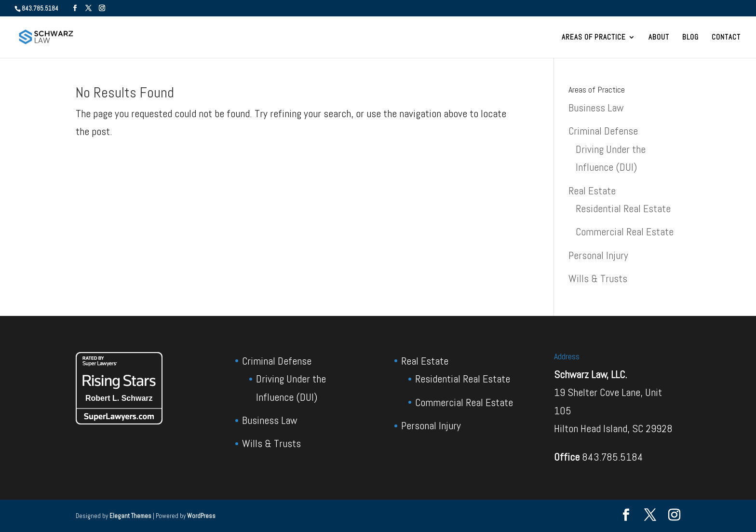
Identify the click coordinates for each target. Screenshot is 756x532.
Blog (690, 38)
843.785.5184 (613, 457)
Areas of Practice (594, 38)
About (659, 38)
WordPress (201, 516)
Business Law (596, 108)
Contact (726, 38)
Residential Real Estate (623, 208)
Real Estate (592, 191)
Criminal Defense (603, 131)
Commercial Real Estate (625, 232)
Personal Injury (598, 255)
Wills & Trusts (598, 278)
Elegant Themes (130, 516)
